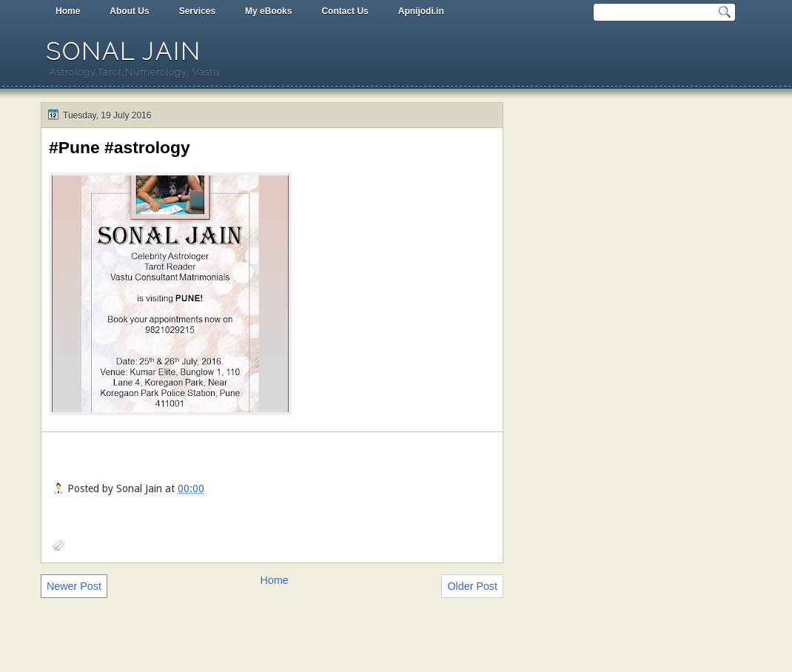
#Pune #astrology (120, 147)
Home (68, 11)
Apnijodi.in (421, 11)
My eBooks (268, 11)
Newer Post (74, 586)
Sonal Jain (124, 51)
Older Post (472, 586)
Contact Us (345, 11)
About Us (129, 11)
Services (197, 11)
